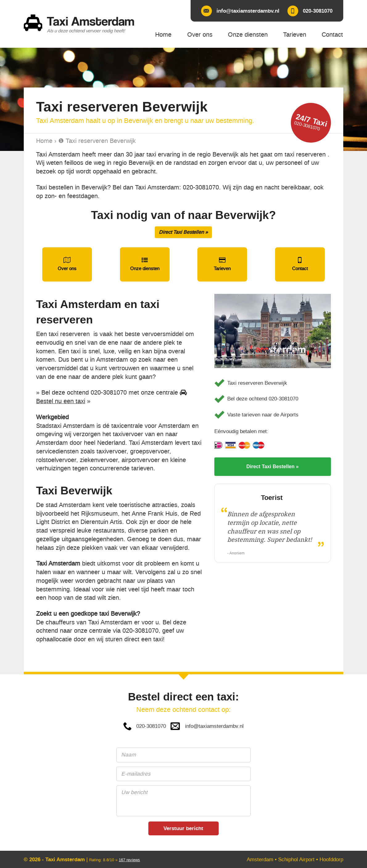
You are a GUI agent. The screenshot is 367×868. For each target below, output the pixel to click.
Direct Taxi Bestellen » (183, 232)
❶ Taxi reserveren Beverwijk (97, 141)
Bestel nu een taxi (61, 401)
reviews (129, 860)
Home (44, 141)
